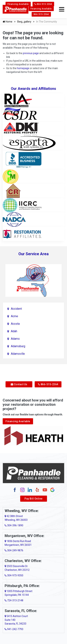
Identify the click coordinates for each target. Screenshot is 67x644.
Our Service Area (33, 254)
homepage (23, 68)
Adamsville (18, 354)
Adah (14, 331)
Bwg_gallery (24, 22)
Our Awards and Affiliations (33, 89)
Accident (16, 309)
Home (8, 22)
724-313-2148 (14, 600)
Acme (14, 316)
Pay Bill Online (33, 499)
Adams (15, 339)
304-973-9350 (14, 575)
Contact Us (19, 384)
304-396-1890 (14, 525)
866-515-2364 (43, 4)
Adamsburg (18, 346)
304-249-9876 (14, 550)
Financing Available (18, 4)
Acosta (15, 324)
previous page (31, 53)
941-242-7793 (14, 629)
